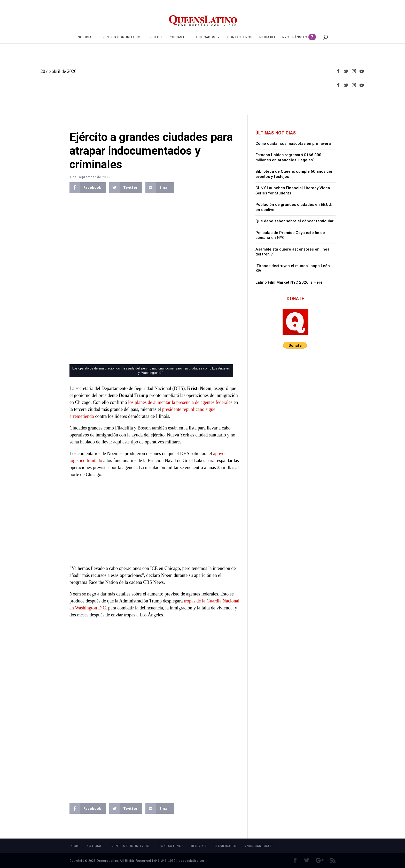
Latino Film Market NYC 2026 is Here (289, 282)
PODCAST (177, 37)
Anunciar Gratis (260, 846)
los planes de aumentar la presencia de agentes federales (180, 402)
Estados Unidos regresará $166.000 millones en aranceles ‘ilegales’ (288, 157)
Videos (156, 37)
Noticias (86, 37)
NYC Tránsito (299, 38)
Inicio (75, 846)
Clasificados (203, 37)
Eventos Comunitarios (122, 37)
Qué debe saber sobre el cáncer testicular (295, 221)
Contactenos (240, 37)
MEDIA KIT (267, 37)
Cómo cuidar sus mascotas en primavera (293, 144)
